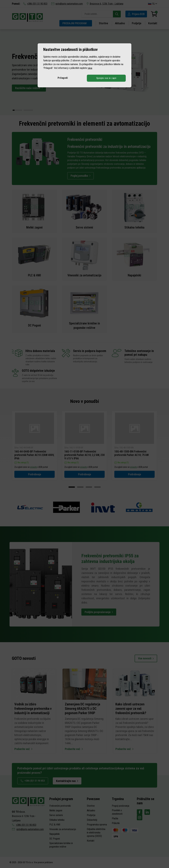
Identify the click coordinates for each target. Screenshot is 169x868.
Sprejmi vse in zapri (106, 78)
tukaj (90, 68)
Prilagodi (63, 78)
